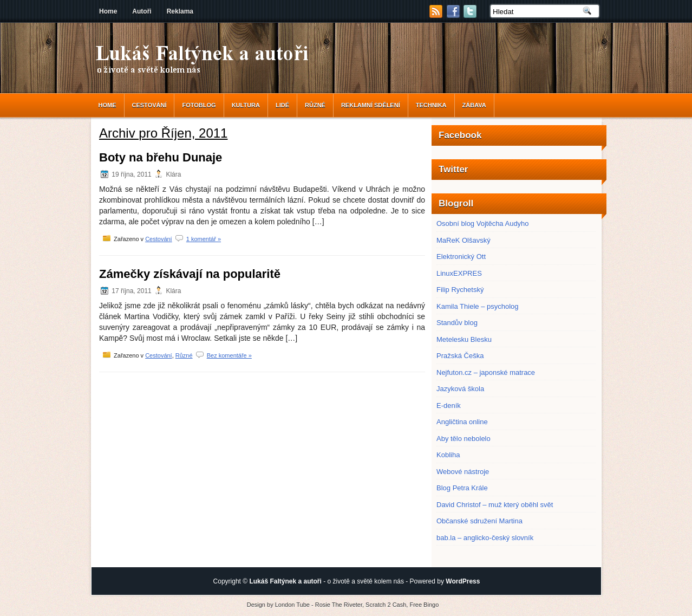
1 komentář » (204, 239)
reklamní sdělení (371, 105)
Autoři (142, 11)
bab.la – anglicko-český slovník (485, 538)
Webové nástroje (463, 472)
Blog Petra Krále (462, 488)
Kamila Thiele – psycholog (478, 306)
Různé (315, 105)
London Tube (292, 605)
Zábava (474, 105)
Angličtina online (462, 422)
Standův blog (457, 323)
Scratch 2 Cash (386, 605)
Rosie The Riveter (339, 605)
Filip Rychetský (460, 290)
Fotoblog (199, 105)
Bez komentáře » (229, 355)
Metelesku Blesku (464, 339)
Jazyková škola (460, 389)
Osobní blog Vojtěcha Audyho (483, 223)
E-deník (449, 406)
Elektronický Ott (461, 257)
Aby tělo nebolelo (463, 439)
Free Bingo (424, 605)
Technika (431, 105)
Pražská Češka (460, 356)
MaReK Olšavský (463, 240)
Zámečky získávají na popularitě (190, 274)
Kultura (246, 105)
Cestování (149, 105)
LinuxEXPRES (459, 273)
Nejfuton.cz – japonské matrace (486, 372)
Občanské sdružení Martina (479, 521)
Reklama (180, 11)
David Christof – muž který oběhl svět (495, 505)
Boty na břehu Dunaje (161, 157)
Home (108, 11)
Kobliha (448, 455)
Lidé (282, 105)
